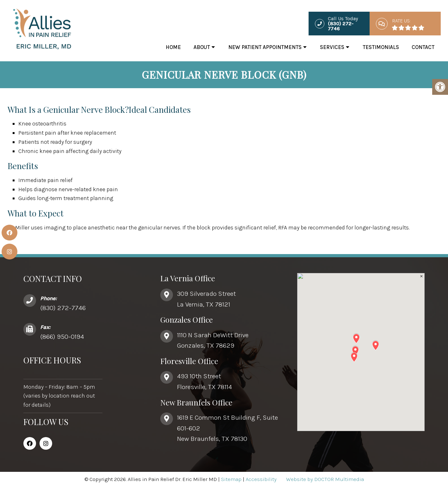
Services (332, 47)
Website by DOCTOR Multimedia (325, 479)
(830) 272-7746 (63, 308)
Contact (423, 47)
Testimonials (381, 47)
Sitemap (231, 479)
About (202, 47)
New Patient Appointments (265, 47)
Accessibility (261, 479)
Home (173, 47)
